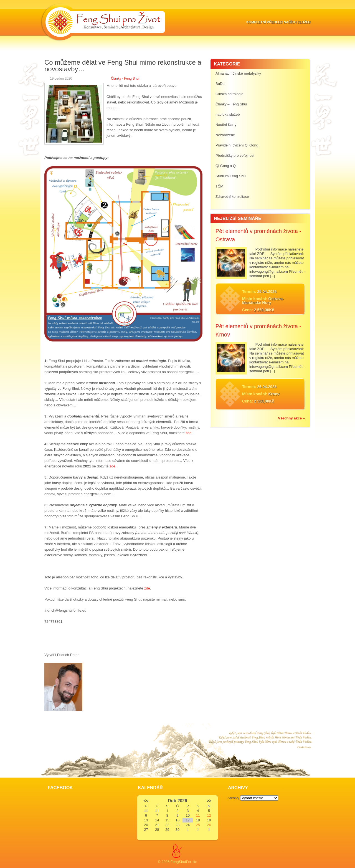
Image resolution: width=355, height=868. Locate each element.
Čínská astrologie (229, 94)
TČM (219, 186)
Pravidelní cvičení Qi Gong (237, 145)
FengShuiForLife (184, 862)
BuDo (220, 84)
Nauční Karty (226, 125)
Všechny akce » (291, 418)
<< (146, 801)
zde (188, 433)
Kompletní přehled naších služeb (278, 22)
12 (209, 815)
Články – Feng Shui (231, 104)
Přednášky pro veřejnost (235, 155)
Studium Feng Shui (231, 176)
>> (209, 801)
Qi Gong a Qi (226, 166)
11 (198, 815)
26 (209, 825)
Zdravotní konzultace (232, 197)
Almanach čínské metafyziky (238, 73)
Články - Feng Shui (125, 79)
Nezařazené (225, 135)
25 (198, 825)
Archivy (233, 798)
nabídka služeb (228, 114)
